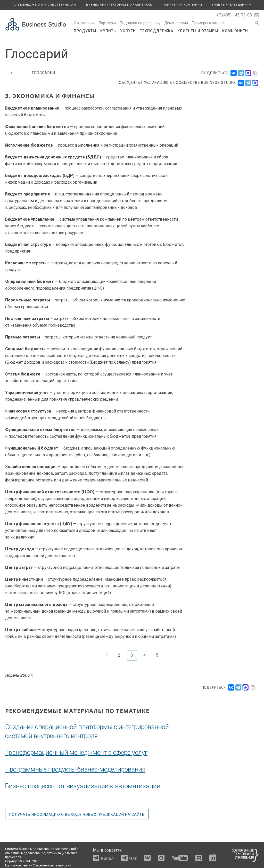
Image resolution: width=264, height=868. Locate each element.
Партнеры (107, 23)
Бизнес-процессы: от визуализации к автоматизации (83, 786)
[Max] (255, 83)
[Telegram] (248, 83)
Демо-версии (176, 23)
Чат (133, 858)
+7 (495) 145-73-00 (234, 15)
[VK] (241, 83)
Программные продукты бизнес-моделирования (75, 769)
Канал (107, 858)
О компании (84, 23)
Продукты (85, 31)
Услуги (128, 31)
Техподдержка (157, 31)
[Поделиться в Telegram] (241, 73)
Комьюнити (235, 31)
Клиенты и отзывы (198, 31)
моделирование (33, 853)
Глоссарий (44, 73)
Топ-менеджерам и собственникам (44, 5)
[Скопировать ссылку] (255, 73)
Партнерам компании (182, 5)
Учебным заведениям (232, 5)
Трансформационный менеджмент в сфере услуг (76, 753)
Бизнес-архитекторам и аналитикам (119, 5)
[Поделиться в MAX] (248, 73)
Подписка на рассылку (140, 23)
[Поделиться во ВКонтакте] (234, 73)
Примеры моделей (208, 23)
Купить (108, 31)
